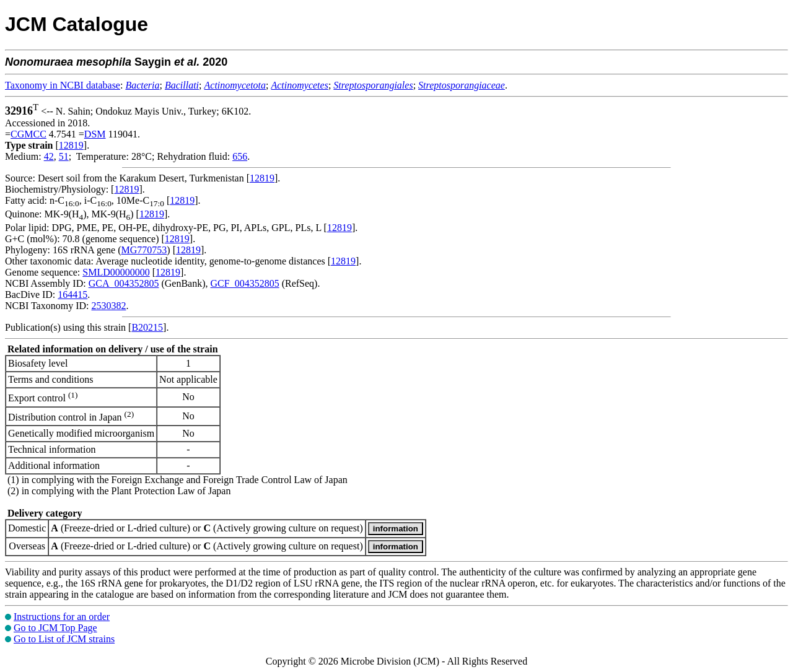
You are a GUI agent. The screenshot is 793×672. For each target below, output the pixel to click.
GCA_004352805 (124, 283)
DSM (95, 134)
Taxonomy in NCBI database (63, 85)
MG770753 (144, 250)
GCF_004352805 (245, 283)
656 (240, 156)
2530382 (108, 306)
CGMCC (28, 134)
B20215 (147, 327)
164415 (72, 295)
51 (64, 156)
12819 (71, 145)
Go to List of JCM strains (64, 639)
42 (49, 156)
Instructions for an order (62, 617)
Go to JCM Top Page (55, 628)
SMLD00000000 (116, 272)
